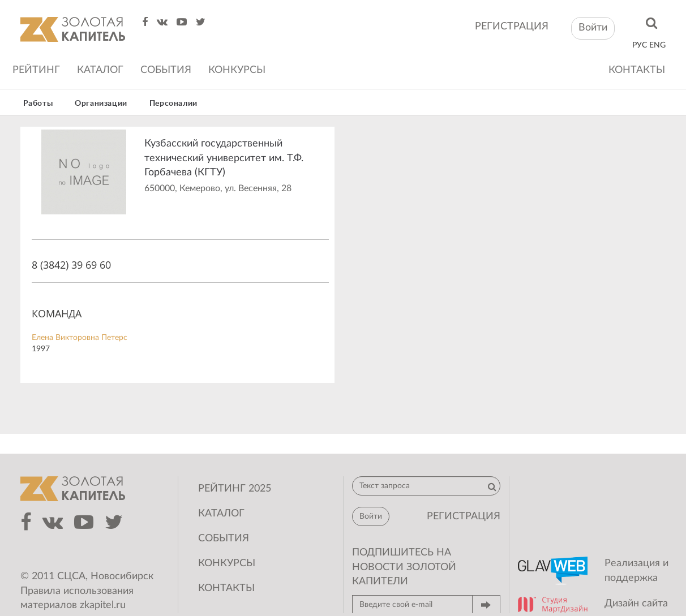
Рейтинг (36, 70)
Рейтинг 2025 (235, 489)
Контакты (637, 70)
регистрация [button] (464, 516)
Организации (101, 104)
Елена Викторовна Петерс (80, 338)
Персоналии (173, 104)
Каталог (100, 70)
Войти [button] (593, 28)
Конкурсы (237, 70)
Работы (38, 104)
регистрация (512, 27)
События (166, 70)
